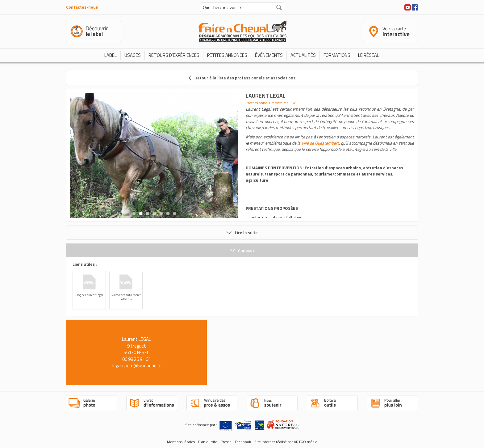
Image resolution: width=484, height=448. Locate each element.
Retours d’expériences (174, 55)
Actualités (303, 55)
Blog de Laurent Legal (89, 295)
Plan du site (208, 442)
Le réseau (369, 55)
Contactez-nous (82, 7)
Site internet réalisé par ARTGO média (286, 442)
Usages (133, 55)
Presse (226, 442)
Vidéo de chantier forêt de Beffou (126, 297)
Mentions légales (181, 442)
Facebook (243, 442)
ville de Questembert (320, 143)
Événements (269, 55)
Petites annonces (227, 55)
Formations (337, 55)
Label (111, 55)
